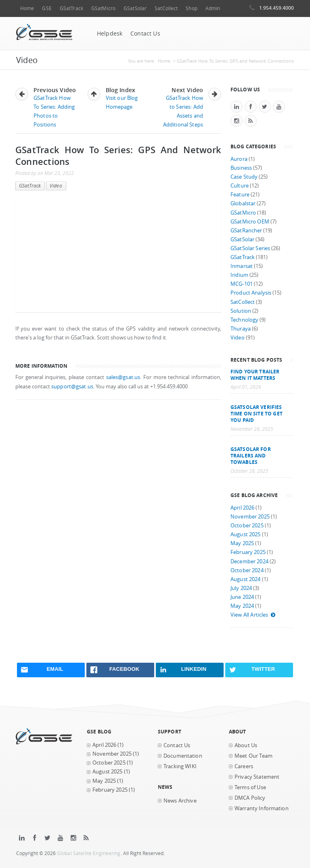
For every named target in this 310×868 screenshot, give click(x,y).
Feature (240, 195)
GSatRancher (246, 231)
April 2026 (242, 508)
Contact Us (145, 34)
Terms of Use (250, 787)
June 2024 (242, 597)
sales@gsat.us (123, 377)
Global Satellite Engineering (89, 853)
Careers (244, 766)
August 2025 (246, 534)
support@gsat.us (72, 387)
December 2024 (249, 561)
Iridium (239, 275)
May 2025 (242, 543)
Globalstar (243, 203)
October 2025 (247, 526)
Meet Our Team (253, 756)
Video (56, 186)
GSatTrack (71, 8)
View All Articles (253, 615)
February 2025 (248, 552)
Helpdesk (110, 34)
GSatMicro (103, 8)
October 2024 (247, 570)
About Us (246, 745)
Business (241, 168)
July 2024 (241, 588)
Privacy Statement (257, 777)
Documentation (183, 756)
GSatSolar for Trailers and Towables (251, 455)
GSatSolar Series (250, 248)
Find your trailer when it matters (255, 375)
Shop (191, 8)
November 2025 (250, 517)
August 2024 (246, 579)
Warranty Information (262, 808)
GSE (47, 8)
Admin (213, 8)
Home (27, 8)
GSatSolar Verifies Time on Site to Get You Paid (257, 413)
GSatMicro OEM (250, 222)
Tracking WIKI (180, 766)
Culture (240, 186)
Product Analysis (251, 293)
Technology (244, 320)
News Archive (180, 801)
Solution (241, 311)
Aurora (239, 159)
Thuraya (241, 329)
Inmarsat (242, 266)
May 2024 (242, 606)
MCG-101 (242, 284)
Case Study (244, 177)
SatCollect (166, 8)
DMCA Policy (250, 798)
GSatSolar (135, 8)
